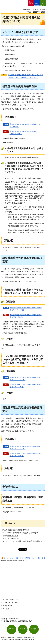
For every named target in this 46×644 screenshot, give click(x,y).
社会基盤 (27, 558)
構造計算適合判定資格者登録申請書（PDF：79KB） (23, 133)
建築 (44, 558)
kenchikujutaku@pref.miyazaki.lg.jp (29, 541)
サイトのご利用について (11, 599)
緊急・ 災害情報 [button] (31, 3)
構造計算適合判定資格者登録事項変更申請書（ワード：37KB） (26, 309)
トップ (6, 558)
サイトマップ (7, 606)
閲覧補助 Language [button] (37, 5)
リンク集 (6, 609)
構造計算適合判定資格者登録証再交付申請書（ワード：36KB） (26, 448)
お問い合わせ (12, 629)
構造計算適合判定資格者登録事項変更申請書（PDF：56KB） (26, 316)
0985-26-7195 (13, 536)
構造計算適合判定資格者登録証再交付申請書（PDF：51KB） (26, 455)
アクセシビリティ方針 (10, 603)
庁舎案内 (34, 629)
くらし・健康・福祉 (16, 558)
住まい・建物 (36, 558)
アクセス (23, 629)
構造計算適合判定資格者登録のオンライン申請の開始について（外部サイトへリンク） (26, 76)
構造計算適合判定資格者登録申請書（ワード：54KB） (26, 125)
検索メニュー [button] (43, 5)
